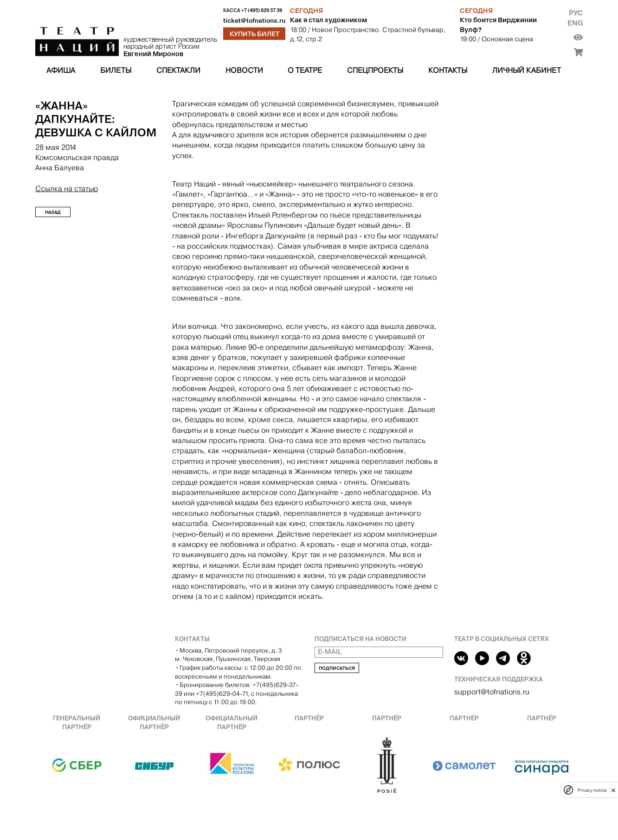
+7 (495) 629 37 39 (262, 10)
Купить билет (254, 34)
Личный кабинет (527, 70)
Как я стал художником (328, 20)
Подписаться (337, 668)
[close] (613, 790)
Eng (575, 23)
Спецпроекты (375, 70)
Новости (244, 70)
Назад (53, 212)
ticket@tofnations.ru (254, 21)
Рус (576, 13)
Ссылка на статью (67, 189)
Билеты (116, 70)
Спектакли (178, 70)
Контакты (448, 70)
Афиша (61, 70)
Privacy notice (592, 790)
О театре (305, 70)
